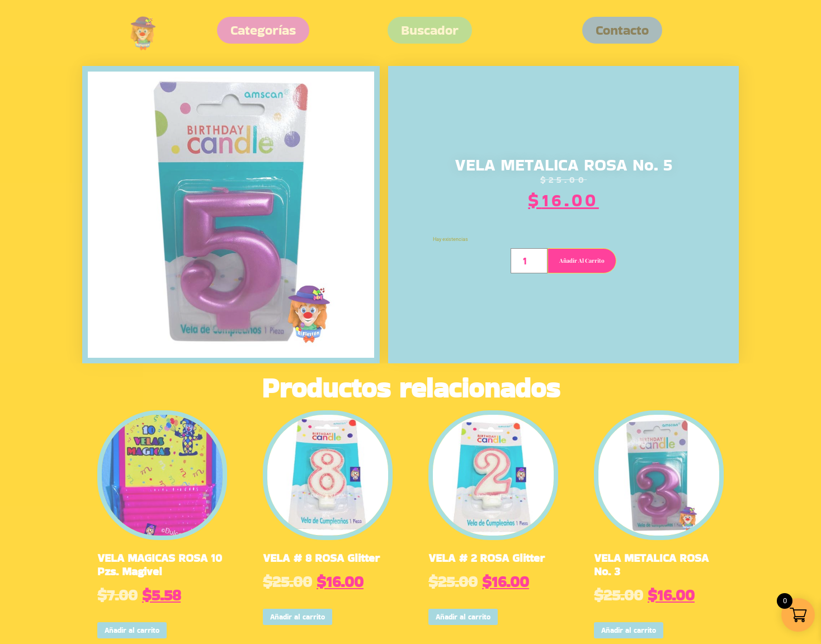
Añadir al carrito (582, 261)
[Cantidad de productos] (529, 261)
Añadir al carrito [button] (132, 630)
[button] (622, 30)
